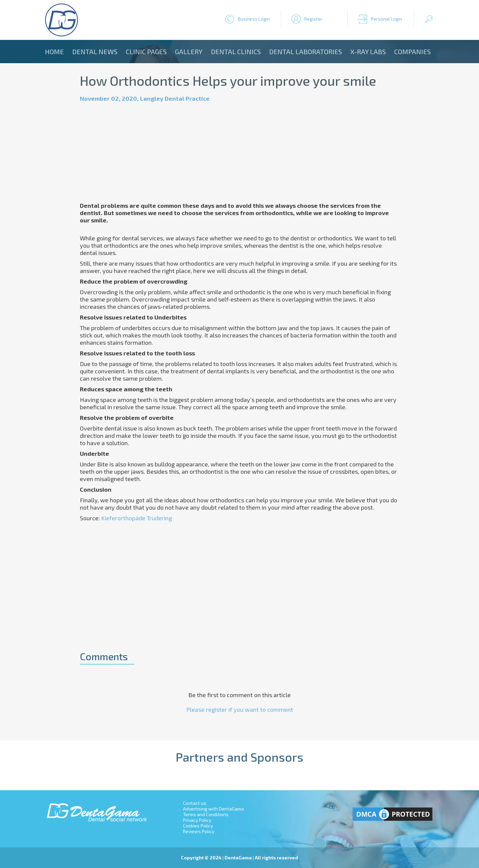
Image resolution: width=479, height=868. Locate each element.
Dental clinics (236, 52)
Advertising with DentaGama (213, 809)
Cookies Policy (198, 826)
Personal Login (387, 19)
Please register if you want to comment (240, 709)
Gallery (189, 52)
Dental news (95, 52)
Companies (412, 52)
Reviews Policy (199, 831)
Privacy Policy (197, 820)
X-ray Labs (368, 52)
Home (54, 52)
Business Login (254, 19)
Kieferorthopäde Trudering (137, 518)
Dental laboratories (306, 52)
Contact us (195, 803)
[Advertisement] (239, 152)
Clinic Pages (146, 52)
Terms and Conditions (206, 814)
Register (313, 19)
